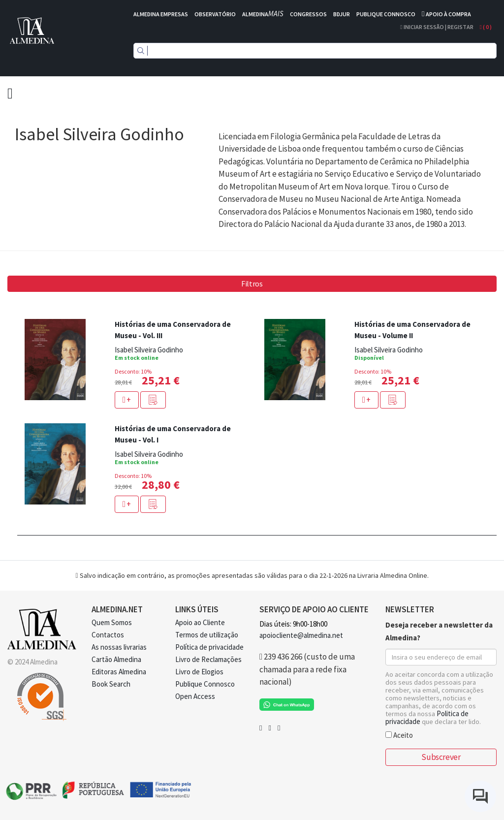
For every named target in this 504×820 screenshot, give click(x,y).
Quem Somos (112, 622)
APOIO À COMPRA (448, 14)
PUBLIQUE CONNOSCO (386, 14)
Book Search (111, 684)
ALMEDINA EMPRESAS (161, 14)
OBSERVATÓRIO (215, 14)
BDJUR (342, 14)
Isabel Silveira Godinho (149, 350)
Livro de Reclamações (208, 659)
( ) (486, 27)
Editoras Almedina (119, 672)
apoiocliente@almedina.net (301, 635)
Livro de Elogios (199, 672)
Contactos (108, 635)
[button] (153, 400)
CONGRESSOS (308, 14)
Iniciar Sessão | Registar (437, 27)
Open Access (195, 696)
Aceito (399, 735)
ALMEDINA (263, 14)
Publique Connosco (205, 684)
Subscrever (441, 757)
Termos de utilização (207, 635)
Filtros (252, 284)
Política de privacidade (209, 647)
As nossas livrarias (119, 647)
